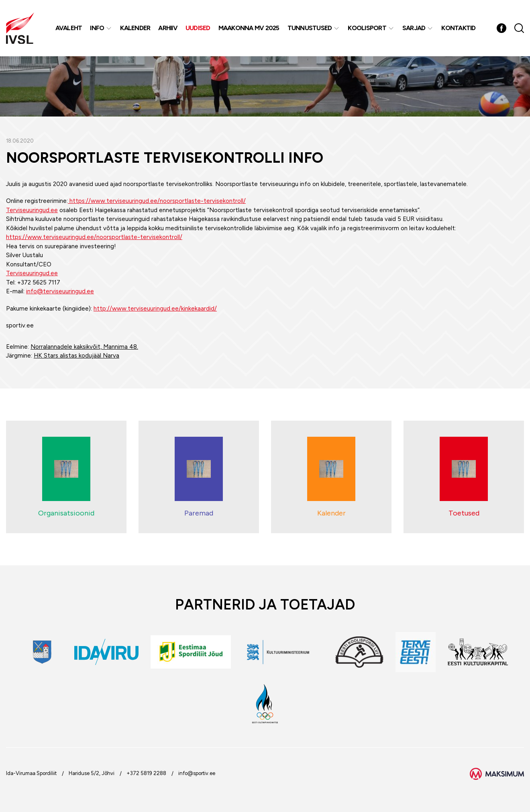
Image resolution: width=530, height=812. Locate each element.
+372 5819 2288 (146, 773)
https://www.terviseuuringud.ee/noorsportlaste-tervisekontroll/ (157, 201)
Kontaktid (458, 28)
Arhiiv (168, 28)
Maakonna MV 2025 (249, 28)
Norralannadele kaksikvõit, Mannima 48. (84, 347)
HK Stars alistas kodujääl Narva (76, 356)
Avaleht (69, 28)
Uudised (198, 28)
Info (97, 28)
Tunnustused (310, 28)
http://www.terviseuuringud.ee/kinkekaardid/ (155, 309)
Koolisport (367, 28)
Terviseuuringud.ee (32, 210)
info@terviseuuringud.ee (60, 291)
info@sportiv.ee (197, 773)
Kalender (135, 28)
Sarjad (414, 28)
